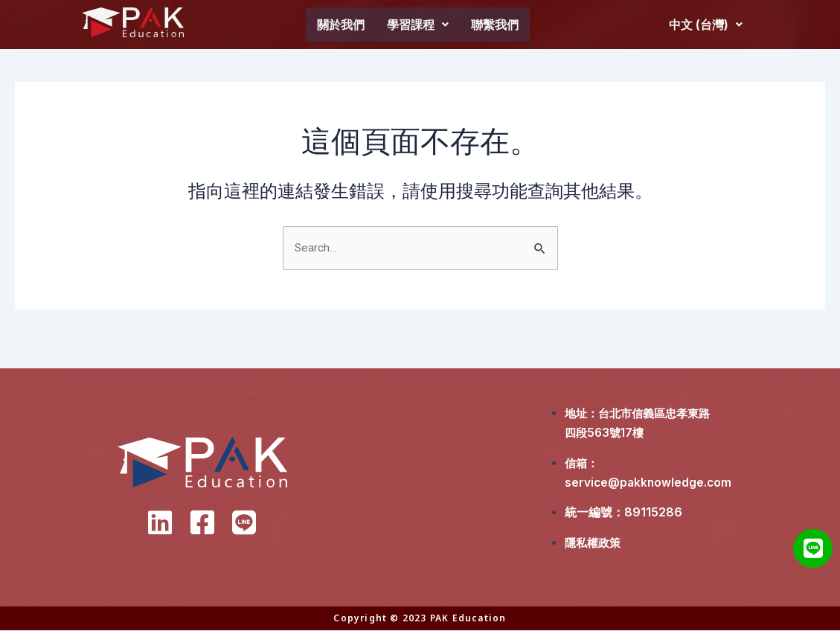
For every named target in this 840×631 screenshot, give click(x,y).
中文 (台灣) (706, 25)
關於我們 (341, 25)
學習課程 (418, 25)
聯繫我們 (495, 25)
